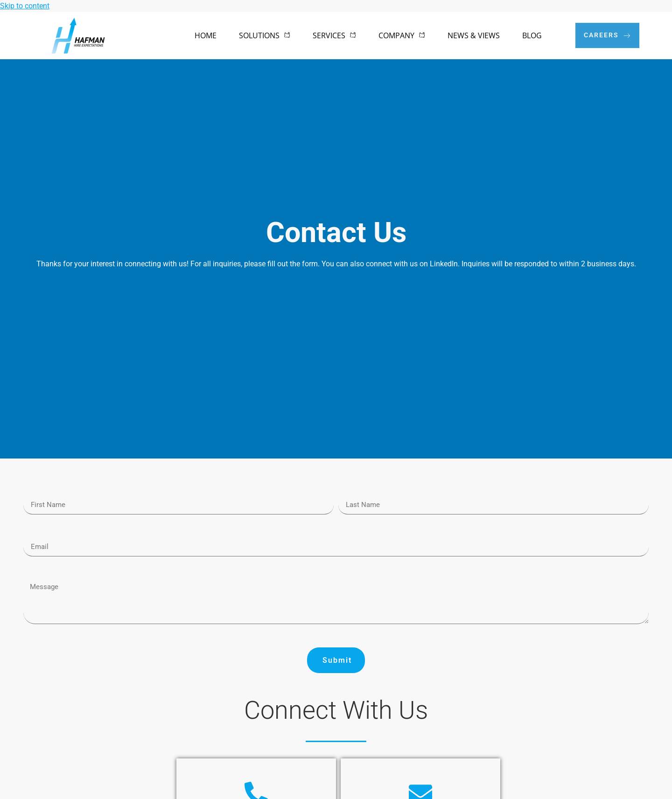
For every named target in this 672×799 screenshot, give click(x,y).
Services (334, 35)
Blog (532, 35)
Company (402, 35)
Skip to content (25, 6)
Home (206, 35)
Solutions (265, 35)
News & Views (474, 35)
